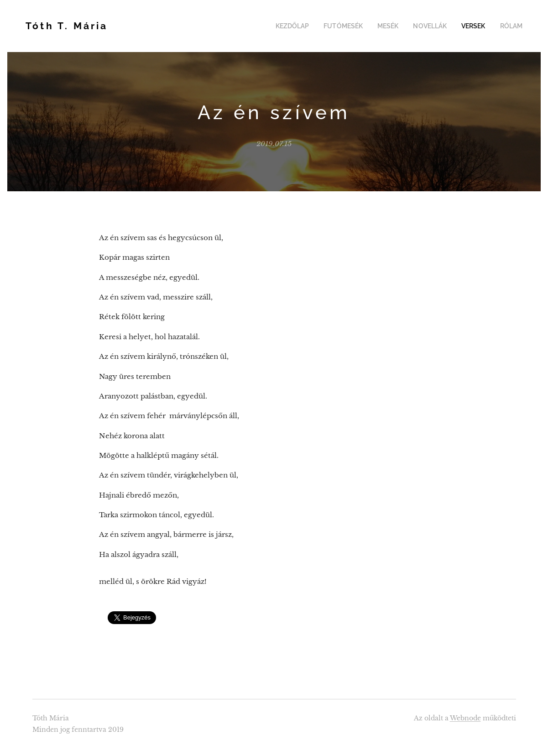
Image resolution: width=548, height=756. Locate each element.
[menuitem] (307, 26)
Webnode (465, 718)
